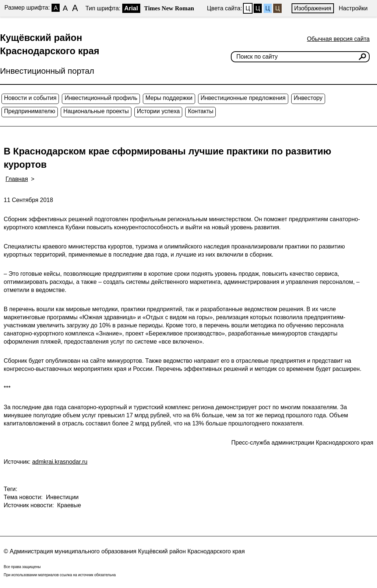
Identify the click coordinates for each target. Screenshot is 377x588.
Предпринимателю (30, 111)
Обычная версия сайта (338, 39)
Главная (17, 179)
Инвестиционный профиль (101, 98)
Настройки (353, 8)
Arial (131, 8)
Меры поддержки (169, 98)
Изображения (313, 8)
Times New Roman (169, 8)
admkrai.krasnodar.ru (60, 462)
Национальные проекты (96, 111)
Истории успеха (158, 111)
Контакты (200, 111)
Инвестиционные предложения (243, 98)
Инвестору (308, 98)
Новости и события (30, 98)
